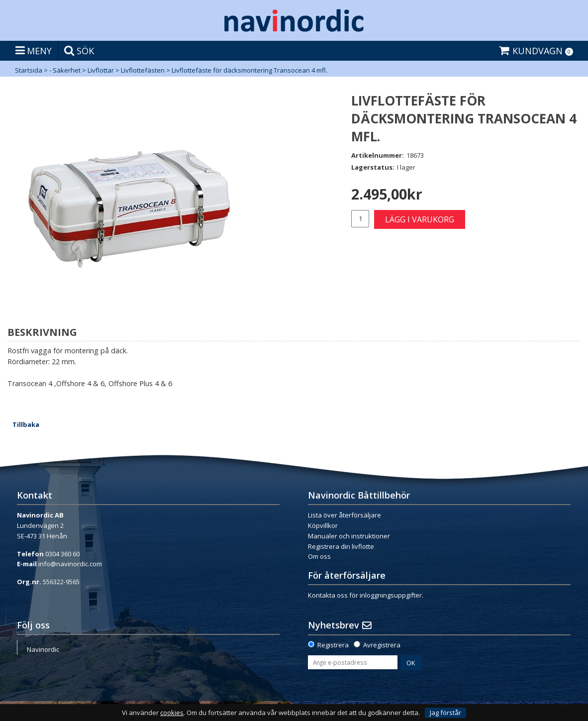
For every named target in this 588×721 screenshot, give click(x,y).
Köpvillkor (323, 525)
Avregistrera (382, 645)
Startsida (29, 70)
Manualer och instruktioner (349, 536)
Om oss (319, 556)
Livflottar (101, 70)
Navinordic (43, 649)
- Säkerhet (65, 70)
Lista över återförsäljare (344, 515)
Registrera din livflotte (341, 546)
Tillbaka (26, 424)
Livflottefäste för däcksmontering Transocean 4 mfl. (249, 70)
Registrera (333, 645)
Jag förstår (445, 713)
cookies (172, 713)
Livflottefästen (143, 70)
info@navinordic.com (70, 564)
